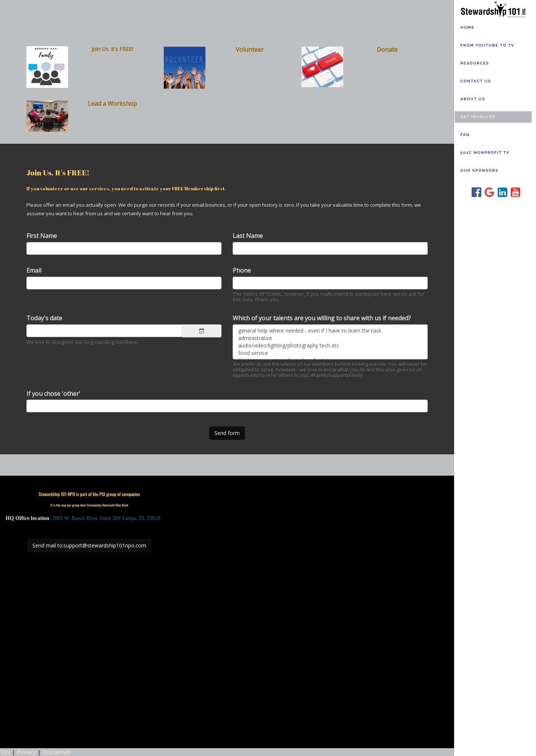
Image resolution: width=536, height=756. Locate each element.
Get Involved (478, 117)
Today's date (44, 318)
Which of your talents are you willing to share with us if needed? (322, 318)
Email (34, 270)
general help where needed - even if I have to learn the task (330, 331)
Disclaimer (57, 752)
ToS (5, 752)
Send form (227, 433)
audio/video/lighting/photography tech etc (330, 346)
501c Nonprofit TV (485, 153)
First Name (42, 236)
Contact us (476, 81)
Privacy (26, 752)
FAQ (465, 135)
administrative (330, 338)
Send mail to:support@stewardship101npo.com (89, 545)
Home (468, 27)
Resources (475, 63)
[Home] (495, 9)
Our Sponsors (479, 170)
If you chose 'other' (53, 394)
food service (330, 353)
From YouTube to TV (487, 45)
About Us (473, 99)
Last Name (248, 236)
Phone (242, 270)
